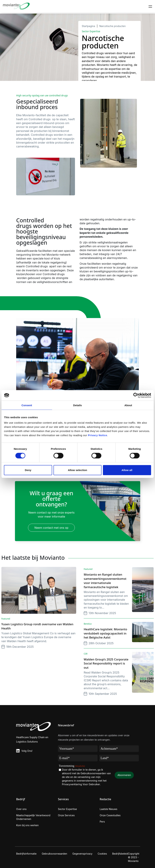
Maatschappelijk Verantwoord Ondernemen (33, 817)
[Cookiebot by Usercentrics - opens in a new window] (136, 395)
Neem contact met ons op (51, 528)
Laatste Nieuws (108, 809)
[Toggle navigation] (150, 6)
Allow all (127, 470)
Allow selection (77, 470)
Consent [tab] (27, 405)
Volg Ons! (27, 751)
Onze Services (66, 815)
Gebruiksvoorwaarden (54, 854)
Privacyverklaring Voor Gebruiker (81, 784)
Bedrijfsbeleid (120, 854)
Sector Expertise (67, 809)
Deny (28, 470)
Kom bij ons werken (27, 825)
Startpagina (88, 26)
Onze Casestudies (110, 815)
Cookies (102, 854)
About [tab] (128, 405)
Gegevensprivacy (82, 854)
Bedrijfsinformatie (26, 854)
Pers (102, 822)
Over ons (21, 809)
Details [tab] (78, 405)
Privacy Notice (97, 435)
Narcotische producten (112, 26)
